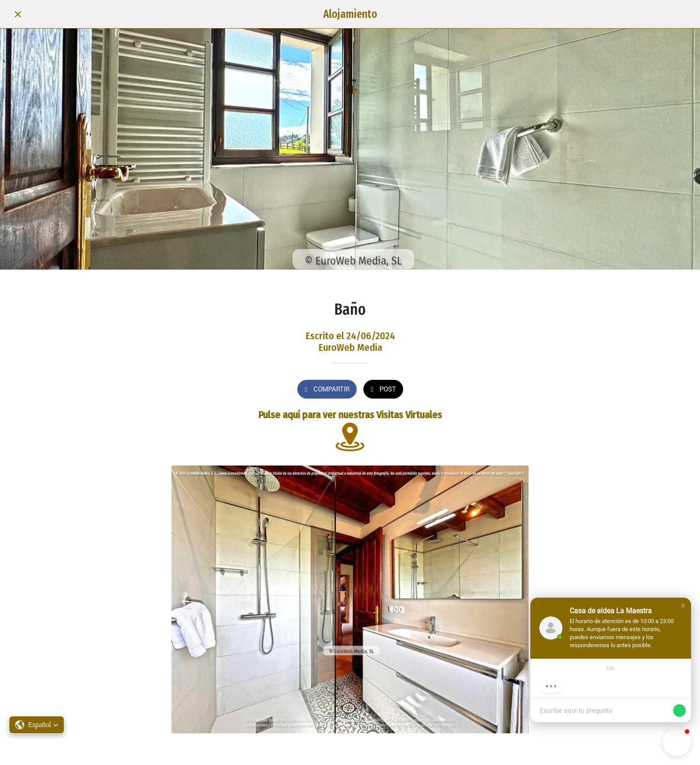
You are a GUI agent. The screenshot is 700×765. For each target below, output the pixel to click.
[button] (683, 606)
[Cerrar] (18, 14)
